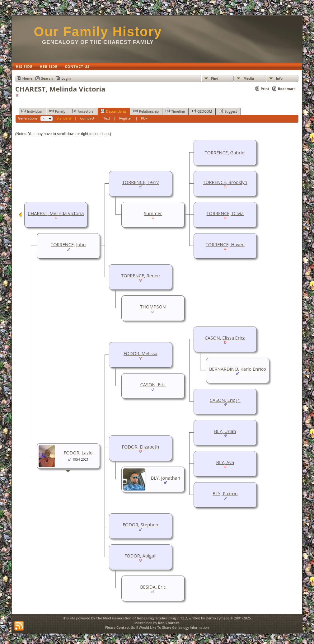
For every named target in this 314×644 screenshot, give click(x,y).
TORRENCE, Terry (141, 182)
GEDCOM (202, 111)
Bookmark (287, 89)
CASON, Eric (153, 384)
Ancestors (83, 111)
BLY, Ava (225, 462)
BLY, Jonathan (166, 478)
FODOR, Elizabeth (141, 447)
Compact (87, 118)
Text (107, 118)
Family (57, 111)
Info (279, 78)
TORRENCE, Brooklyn (225, 182)
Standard (64, 118)
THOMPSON (153, 307)
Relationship (146, 111)
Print (265, 89)
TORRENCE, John (68, 244)
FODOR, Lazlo (78, 453)
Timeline (175, 111)
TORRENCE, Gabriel (225, 153)
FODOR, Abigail (141, 556)
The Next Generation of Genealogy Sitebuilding (136, 618)
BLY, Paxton (225, 493)
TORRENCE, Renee (140, 275)
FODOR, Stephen (140, 524)
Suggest (228, 111)
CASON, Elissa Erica (225, 338)
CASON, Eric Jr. (225, 400)
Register (126, 118)
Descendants (114, 111)
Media (249, 78)
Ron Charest (169, 623)
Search (47, 78)
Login (66, 78)
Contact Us (126, 627)
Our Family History (98, 32)
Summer (153, 213)
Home (28, 78)
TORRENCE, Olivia (225, 213)
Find (215, 78)
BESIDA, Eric (153, 587)
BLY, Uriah (225, 431)
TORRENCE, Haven (225, 244)
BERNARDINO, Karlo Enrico (238, 369)
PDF (144, 118)
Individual (32, 111)
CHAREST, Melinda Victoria (56, 213)
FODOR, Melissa (141, 353)
